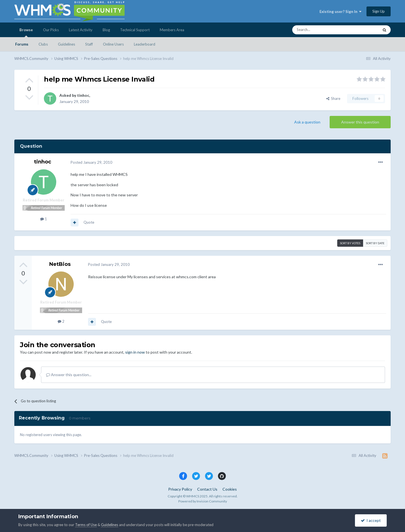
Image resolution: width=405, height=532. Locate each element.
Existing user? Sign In (340, 12)
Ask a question (307, 122)
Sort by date (375, 243)
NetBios (60, 264)
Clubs (43, 44)
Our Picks (51, 30)
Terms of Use (86, 525)
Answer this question (360, 122)
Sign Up (379, 11)
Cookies (230, 489)
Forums (22, 44)
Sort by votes (350, 243)
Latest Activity (81, 30)
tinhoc (83, 95)
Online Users (113, 44)
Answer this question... (69, 375)
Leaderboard (145, 44)
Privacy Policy (180, 489)
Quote (89, 222)
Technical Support (135, 30)
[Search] (322, 30)
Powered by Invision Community (203, 501)
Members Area (172, 30)
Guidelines (67, 44)
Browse (26, 32)
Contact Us (207, 489)
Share (333, 98)
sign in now (135, 352)
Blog (106, 30)
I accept (371, 520)
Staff (89, 44)
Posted (91, 162)
